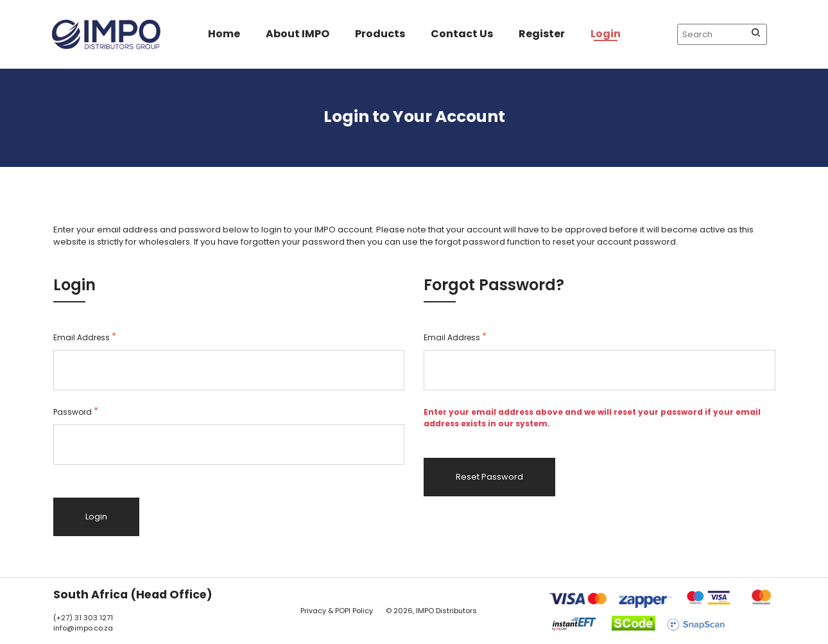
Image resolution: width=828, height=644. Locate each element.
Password (76, 412)
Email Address (85, 337)
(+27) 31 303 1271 (83, 618)
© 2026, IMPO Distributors (431, 611)
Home (224, 34)
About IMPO (298, 34)
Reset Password (489, 477)
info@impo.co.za (83, 628)
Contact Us (462, 34)
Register (542, 34)
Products (380, 34)
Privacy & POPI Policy (337, 611)
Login (606, 34)
